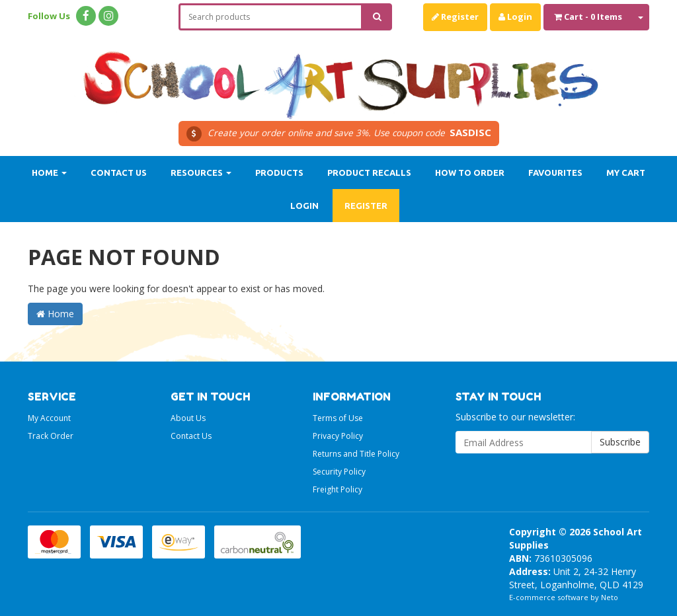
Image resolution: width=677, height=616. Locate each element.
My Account (49, 418)
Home (49, 173)
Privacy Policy (338, 436)
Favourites (555, 173)
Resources (201, 173)
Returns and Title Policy (356, 454)
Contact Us (119, 173)
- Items (588, 17)
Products (279, 173)
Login (515, 17)
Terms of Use (338, 418)
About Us (188, 418)
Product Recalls (369, 173)
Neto (610, 597)
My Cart (626, 173)
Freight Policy (338, 489)
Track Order (51, 436)
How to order (470, 173)
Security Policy (339, 472)
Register (455, 17)
